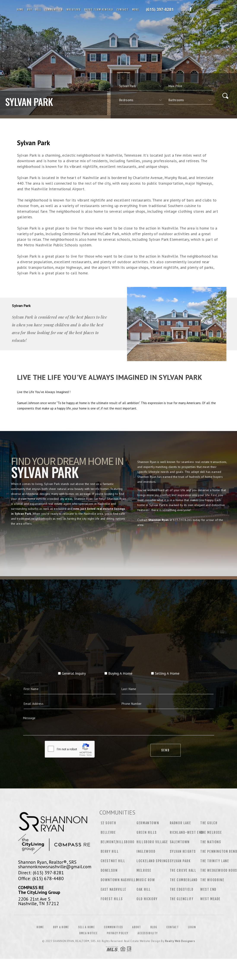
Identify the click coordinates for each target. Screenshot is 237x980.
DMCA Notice (88, 933)
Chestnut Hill (113, 861)
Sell (38, 10)
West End (208, 889)
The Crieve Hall (183, 870)
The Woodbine (212, 880)
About (137, 927)
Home (20, 10)
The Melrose (211, 832)
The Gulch (209, 823)
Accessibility (148, 933)
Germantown (148, 823)
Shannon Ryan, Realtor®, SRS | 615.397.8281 (161, 10)
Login (192, 927)
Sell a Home (86, 927)
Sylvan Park (180, 861)
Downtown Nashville (119, 880)
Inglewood (146, 851)
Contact (123, 10)
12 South (108, 823)
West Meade (210, 899)
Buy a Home (61, 927)
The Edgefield (182, 889)
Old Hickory (147, 899)
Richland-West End (187, 832)
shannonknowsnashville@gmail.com (55, 867)
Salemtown (180, 842)
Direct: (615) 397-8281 (41, 873)
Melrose (144, 870)
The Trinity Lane (215, 861)
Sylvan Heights (183, 851)
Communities (54, 10)
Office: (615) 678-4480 (41, 878)
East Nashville (114, 889)
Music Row (146, 880)
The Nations (211, 842)
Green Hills (147, 832)
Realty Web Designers (180, 941)
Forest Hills (112, 899)
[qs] (191, 86)
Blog (154, 927)
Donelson (109, 870)
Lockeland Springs (153, 861)
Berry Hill (110, 851)
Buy (30, 10)
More (136, 10)
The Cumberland (184, 880)
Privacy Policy (118, 933)
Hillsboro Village (152, 842)
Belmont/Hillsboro (118, 842)
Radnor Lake (181, 823)
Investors (73, 10)
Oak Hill (144, 889)
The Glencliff (182, 899)
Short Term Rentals (99, 10)
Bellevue (108, 832)
